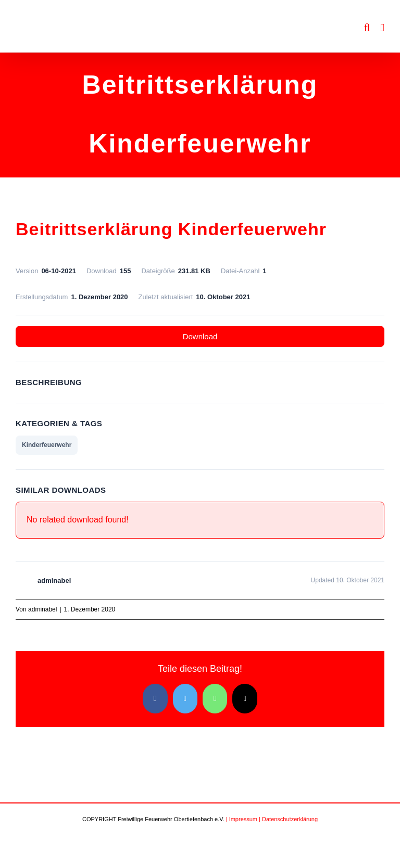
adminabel (42, 609)
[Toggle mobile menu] (382, 28)
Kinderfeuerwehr (47, 445)
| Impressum (242, 819)
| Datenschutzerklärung (288, 819)
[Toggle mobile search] (367, 28)
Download (200, 336)
